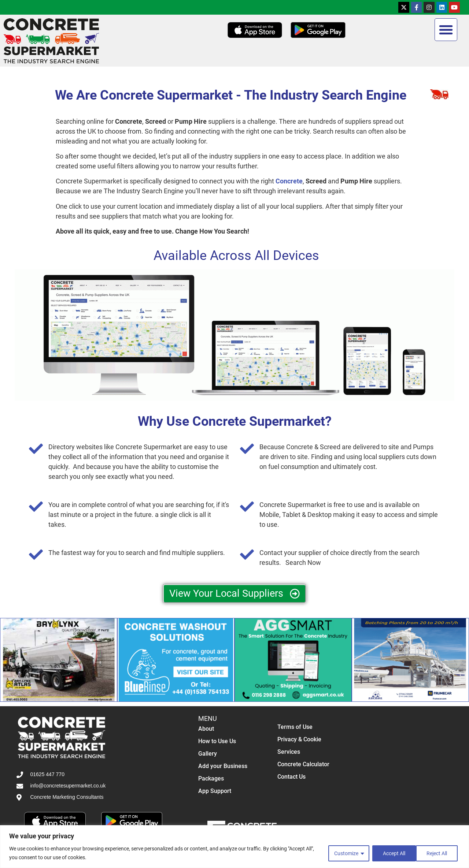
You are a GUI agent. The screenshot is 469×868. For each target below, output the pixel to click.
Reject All (392, 853)
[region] (234, 847)
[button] (446, 30)
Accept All (438, 853)
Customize (346, 853)
